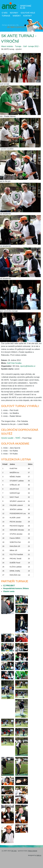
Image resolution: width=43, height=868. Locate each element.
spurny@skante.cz (28, 366)
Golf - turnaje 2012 (31, 46)
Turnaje (6, 16)
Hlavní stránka (7, 46)
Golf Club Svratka (14, 363)
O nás (5, 13)
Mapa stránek (33, 851)
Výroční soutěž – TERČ (11, 438)
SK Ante (14, 851)
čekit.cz (39, 855)
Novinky (14, 13)
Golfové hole (28, 13)
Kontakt (28, 16)
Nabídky (17, 16)
